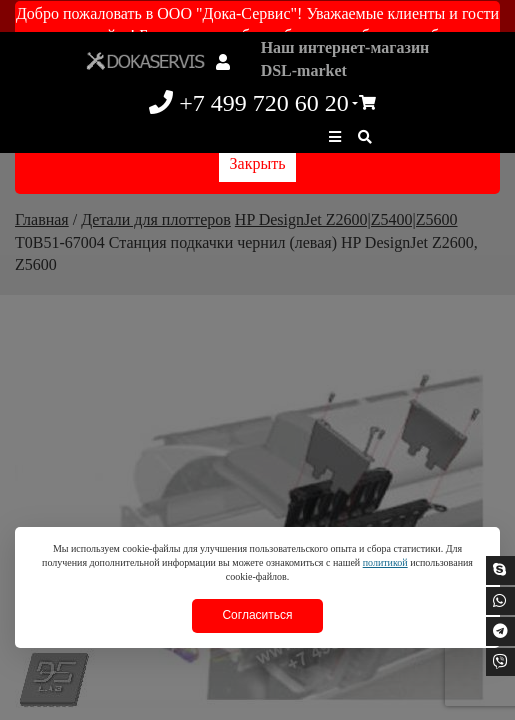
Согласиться (257, 615)
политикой (385, 562)
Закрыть (258, 163)
